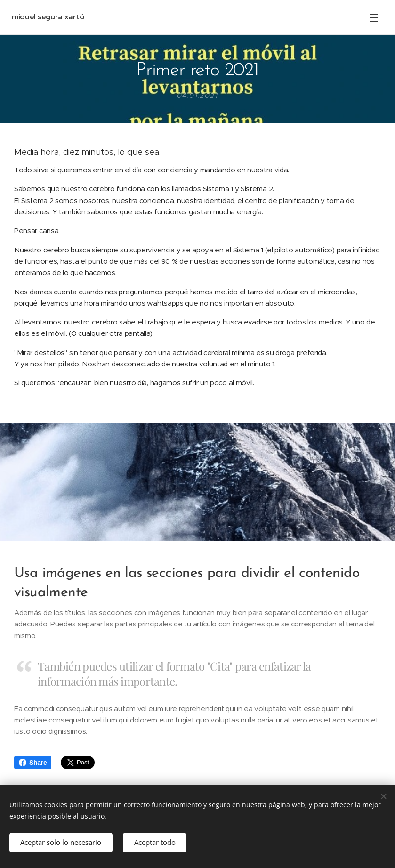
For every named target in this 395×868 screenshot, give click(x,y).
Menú (374, 18)
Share (33, 763)
